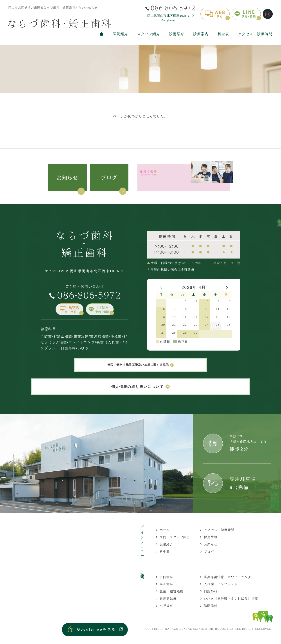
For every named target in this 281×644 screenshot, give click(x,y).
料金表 (223, 34)
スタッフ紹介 (149, 34)
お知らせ (68, 177)
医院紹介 (121, 34)
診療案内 (201, 34)
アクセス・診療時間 (255, 34)
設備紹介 (177, 34)
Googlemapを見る (96, 633)
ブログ (109, 177)
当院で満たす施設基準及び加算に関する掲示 (141, 367)
